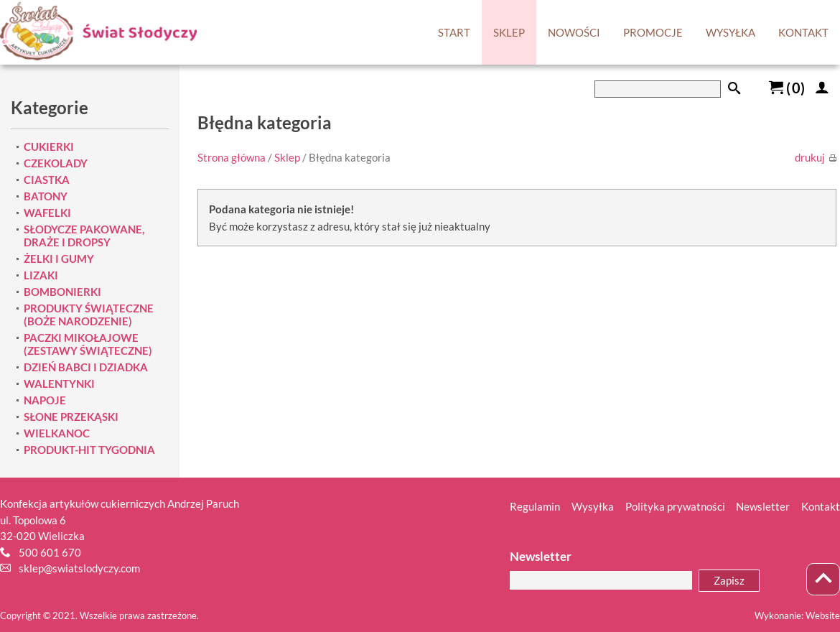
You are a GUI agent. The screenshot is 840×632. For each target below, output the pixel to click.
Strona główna (232, 157)
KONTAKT (803, 32)
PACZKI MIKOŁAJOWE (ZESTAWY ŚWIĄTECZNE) (88, 344)
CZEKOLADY (56, 163)
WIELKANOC (57, 433)
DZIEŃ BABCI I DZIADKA (86, 367)
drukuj (816, 157)
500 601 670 (50, 552)
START (454, 32)
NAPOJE (45, 400)
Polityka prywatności (675, 506)
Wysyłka (593, 506)
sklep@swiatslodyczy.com (79, 568)
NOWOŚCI (574, 32)
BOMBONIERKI (62, 292)
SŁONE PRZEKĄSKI (71, 417)
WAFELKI (47, 213)
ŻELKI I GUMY (59, 259)
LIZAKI (41, 275)
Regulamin (535, 506)
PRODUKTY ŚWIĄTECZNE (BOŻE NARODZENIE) (89, 315)
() (787, 88)
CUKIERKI (49, 147)
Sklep (287, 157)
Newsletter (763, 506)
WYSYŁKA (731, 32)
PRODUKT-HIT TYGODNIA (89, 450)
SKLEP (509, 32)
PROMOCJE (653, 32)
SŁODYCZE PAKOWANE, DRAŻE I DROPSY (84, 236)
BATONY (46, 196)
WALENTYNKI (59, 384)
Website (823, 615)
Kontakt (821, 506)
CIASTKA (47, 180)
